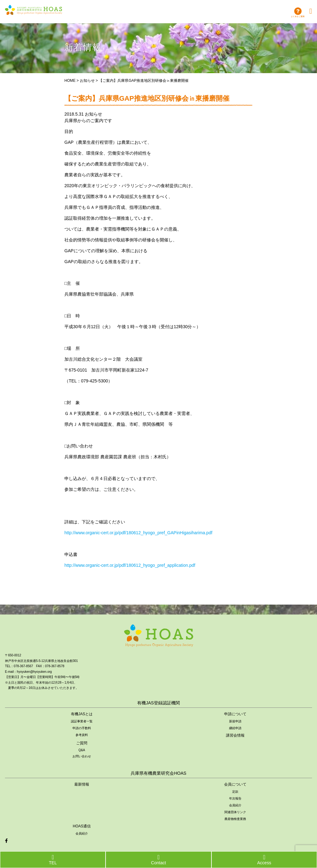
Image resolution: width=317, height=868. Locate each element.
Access (264, 860)
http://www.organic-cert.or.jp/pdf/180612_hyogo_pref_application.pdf (130, 565)
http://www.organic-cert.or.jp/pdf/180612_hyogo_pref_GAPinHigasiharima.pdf (138, 533)
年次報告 (235, 798)
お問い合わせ (82, 756)
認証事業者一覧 (82, 721)
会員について (235, 784)
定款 (235, 792)
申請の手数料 (82, 728)
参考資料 (82, 735)
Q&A (82, 750)
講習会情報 (235, 735)
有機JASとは (82, 714)
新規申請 (235, 721)
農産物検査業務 (235, 819)
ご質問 (82, 743)
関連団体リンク (235, 812)
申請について (235, 714)
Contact (158, 860)
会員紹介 (235, 805)
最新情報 (82, 784)
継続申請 (235, 728)
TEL (53, 860)
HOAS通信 (82, 826)
